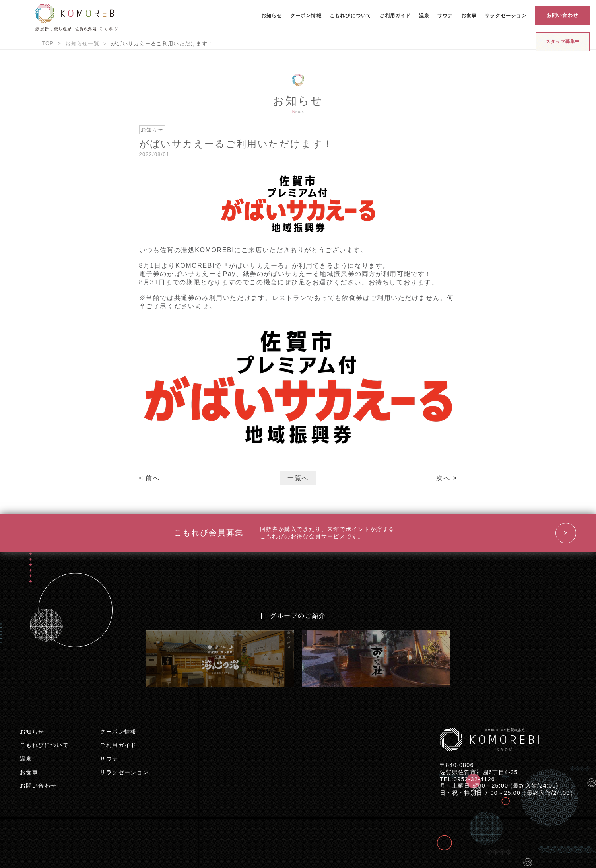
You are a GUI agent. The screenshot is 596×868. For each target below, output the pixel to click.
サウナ (445, 16)
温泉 (424, 16)
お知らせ (272, 16)
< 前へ (149, 478)
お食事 (469, 16)
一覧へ (298, 478)
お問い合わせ (562, 15)
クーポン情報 (306, 16)
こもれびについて (351, 16)
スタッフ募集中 (563, 41)
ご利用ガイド (395, 16)
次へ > (447, 478)
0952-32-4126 (474, 779)
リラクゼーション (506, 16)
